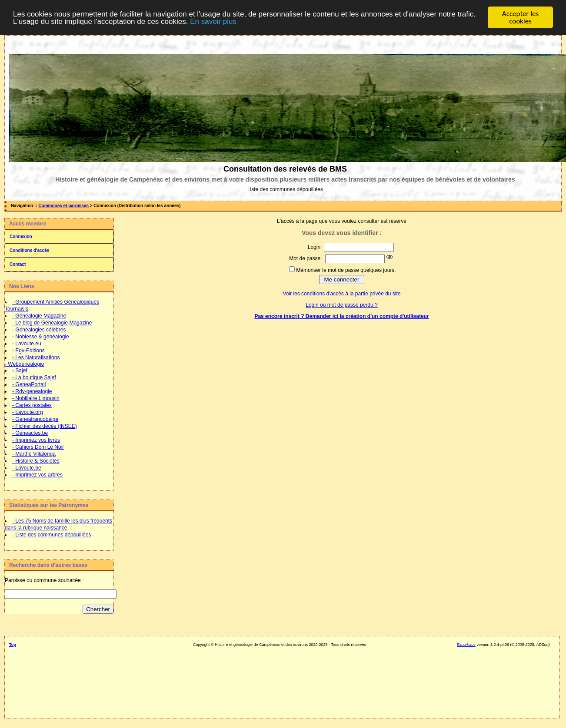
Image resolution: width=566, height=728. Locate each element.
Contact (18, 264)
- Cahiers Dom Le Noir (38, 447)
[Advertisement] (279, 679)
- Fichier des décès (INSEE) (45, 426)
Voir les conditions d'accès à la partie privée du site (341, 294)
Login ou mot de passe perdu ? (341, 305)
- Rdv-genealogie (32, 391)
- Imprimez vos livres (36, 440)
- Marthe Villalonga (34, 454)
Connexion (21, 237)
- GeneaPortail (29, 384)
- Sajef (20, 371)
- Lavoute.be (27, 468)
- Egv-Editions (28, 351)
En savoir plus (213, 22)
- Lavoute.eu (27, 344)
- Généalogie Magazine (39, 316)
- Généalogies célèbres (39, 330)
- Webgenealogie (25, 364)
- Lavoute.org (28, 412)
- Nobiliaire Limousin (36, 398)
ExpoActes (466, 645)
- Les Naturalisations (36, 357)
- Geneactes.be (30, 433)
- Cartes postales (32, 405)
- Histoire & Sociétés (36, 461)
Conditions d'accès (29, 250)
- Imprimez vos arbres (37, 475)
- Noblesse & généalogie (41, 337)
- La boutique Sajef (34, 377)
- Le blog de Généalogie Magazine (52, 323)
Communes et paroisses (63, 206)
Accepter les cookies (520, 17)
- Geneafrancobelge (35, 419)
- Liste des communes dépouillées (52, 535)
